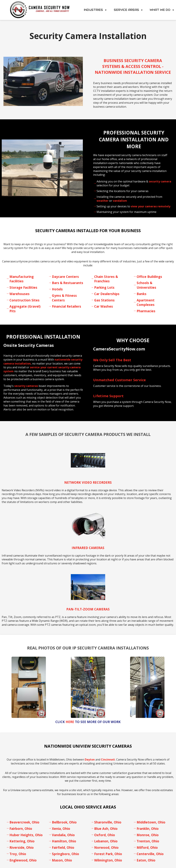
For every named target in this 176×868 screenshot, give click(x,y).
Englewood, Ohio (23, 860)
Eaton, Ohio (146, 860)
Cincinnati (108, 759)
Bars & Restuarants (68, 283)
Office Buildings (149, 277)
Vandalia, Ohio (63, 835)
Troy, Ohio (18, 854)
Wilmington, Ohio (108, 860)
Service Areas (128, 10)
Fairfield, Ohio (63, 847)
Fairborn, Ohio (21, 829)
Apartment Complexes (146, 302)
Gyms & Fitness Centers (64, 298)
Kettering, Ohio (22, 841)
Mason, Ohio (62, 860)
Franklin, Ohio (148, 829)
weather (103, 201)
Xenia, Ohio (61, 829)
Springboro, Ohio (65, 854)
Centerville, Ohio (150, 854)
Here (70, 722)
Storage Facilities (23, 287)
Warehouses (20, 294)
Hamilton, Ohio (64, 841)
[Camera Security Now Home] (40, 10)
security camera (160, 181)
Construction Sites (24, 300)
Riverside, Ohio (22, 847)
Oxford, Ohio (105, 835)
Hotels (57, 289)
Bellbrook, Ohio (64, 822)
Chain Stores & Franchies (106, 279)
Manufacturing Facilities (22, 279)
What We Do (162, 10)
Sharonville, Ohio (108, 822)
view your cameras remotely (151, 206)
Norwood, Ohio (106, 847)
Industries (95, 10)
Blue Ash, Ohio (106, 829)
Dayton (90, 759)
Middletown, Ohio (151, 822)
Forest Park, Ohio (108, 854)
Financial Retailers (67, 306)
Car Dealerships (107, 294)
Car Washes (104, 306)
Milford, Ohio (147, 847)
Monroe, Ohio (148, 835)
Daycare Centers (65, 277)
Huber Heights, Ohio (26, 835)
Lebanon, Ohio (106, 841)
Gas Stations (104, 300)
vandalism (120, 201)
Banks (142, 294)
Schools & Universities (146, 285)
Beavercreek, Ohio (24, 822)
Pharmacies (146, 311)
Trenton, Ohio (148, 841)
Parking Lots (104, 287)
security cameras (26, 386)
